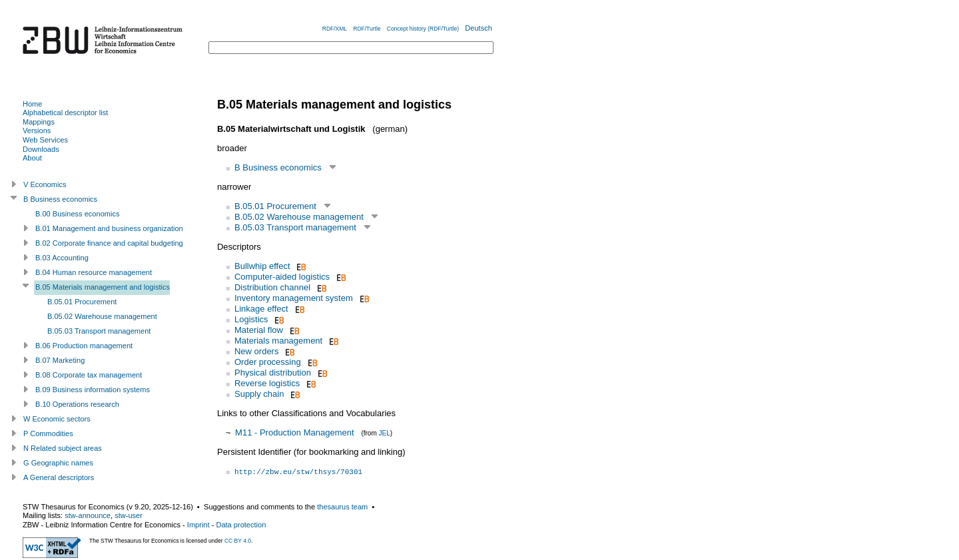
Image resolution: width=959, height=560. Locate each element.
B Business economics (278, 167)
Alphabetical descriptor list (65, 113)
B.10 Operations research (77, 404)
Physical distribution (273, 373)
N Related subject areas (63, 448)
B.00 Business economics (78, 214)
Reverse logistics (267, 383)
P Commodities (48, 433)
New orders (256, 351)
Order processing (268, 362)
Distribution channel (272, 287)
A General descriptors (59, 477)
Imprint (198, 525)
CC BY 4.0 (238, 541)
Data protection (241, 525)
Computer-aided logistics (282, 277)
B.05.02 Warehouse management (299, 217)
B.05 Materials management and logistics (103, 287)
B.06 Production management (84, 346)
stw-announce (88, 515)
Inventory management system (294, 298)
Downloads (41, 149)
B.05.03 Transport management (295, 227)
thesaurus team (342, 507)
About (32, 158)
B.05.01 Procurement (275, 206)
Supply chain (259, 394)
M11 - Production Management (294, 432)
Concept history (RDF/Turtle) (423, 29)
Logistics (251, 319)
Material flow (259, 330)
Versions (37, 131)
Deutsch (479, 28)
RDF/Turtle (367, 29)
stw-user (129, 515)
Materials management (278, 341)
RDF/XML (335, 29)
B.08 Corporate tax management (89, 375)
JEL (385, 433)
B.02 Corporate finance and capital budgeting (109, 243)
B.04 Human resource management (94, 272)
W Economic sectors (57, 419)
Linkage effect (261, 309)
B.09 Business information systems (93, 390)
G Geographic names (58, 463)
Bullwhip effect (262, 266)
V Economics (45, 184)
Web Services (45, 140)
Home (32, 104)
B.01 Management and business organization (109, 228)
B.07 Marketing (60, 360)
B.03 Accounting (62, 258)
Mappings (39, 122)
